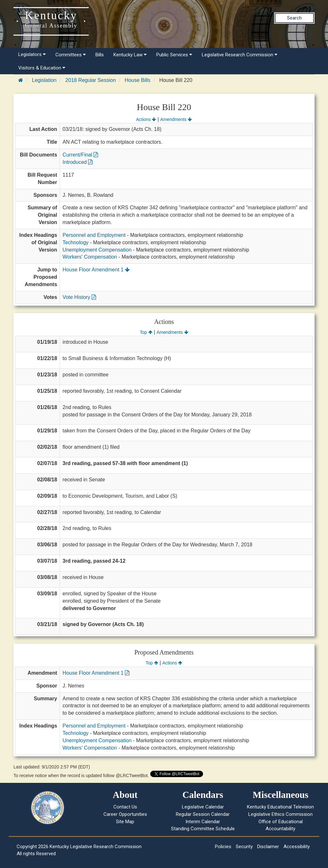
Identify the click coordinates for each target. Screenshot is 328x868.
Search (294, 18)
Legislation (44, 80)
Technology (75, 242)
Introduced (78, 162)
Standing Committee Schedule (203, 829)
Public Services (174, 55)
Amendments (176, 119)
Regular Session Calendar (203, 814)
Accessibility (297, 847)
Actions (146, 119)
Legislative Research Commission (240, 55)
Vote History (79, 297)
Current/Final (80, 155)
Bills (100, 55)
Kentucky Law (130, 55)
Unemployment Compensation (97, 250)
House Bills (137, 80)
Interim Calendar (203, 822)
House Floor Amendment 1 (96, 270)
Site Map (125, 822)
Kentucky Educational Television (280, 807)
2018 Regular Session (90, 80)
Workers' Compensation (90, 257)
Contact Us (125, 807)
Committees (71, 55)
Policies (223, 847)
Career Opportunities (125, 814)
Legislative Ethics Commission (280, 814)
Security (244, 847)
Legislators (32, 54)
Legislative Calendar (203, 807)
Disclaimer (268, 847)
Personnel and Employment (94, 235)
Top (146, 332)
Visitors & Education (42, 68)
